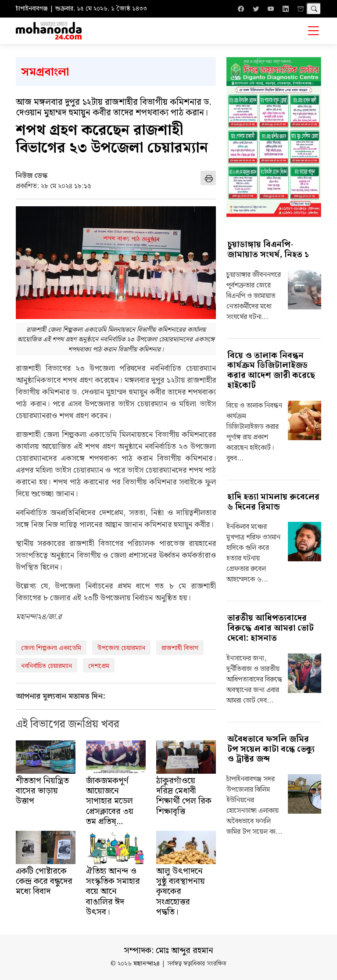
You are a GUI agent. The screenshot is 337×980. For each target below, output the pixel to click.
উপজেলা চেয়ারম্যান (121, 648)
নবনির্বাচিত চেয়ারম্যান (47, 666)
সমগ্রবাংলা (45, 72)
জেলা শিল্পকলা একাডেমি (51, 648)
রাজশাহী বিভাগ (180, 648)
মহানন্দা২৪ (147, 964)
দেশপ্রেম (99, 666)
